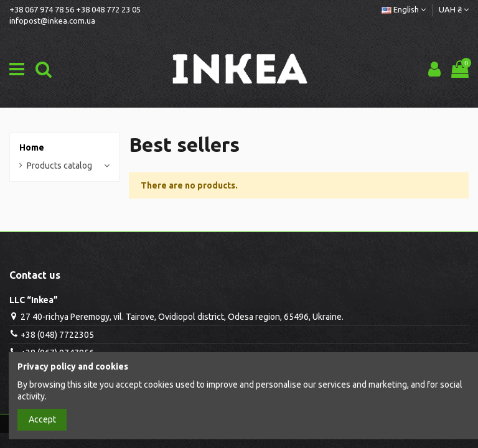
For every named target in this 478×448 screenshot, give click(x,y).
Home (32, 147)
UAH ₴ (454, 9)
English (404, 9)
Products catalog (59, 166)
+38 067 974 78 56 (42, 9)
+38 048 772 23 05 (108, 9)
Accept (42, 419)
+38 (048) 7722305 (57, 335)
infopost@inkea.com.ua (52, 21)
